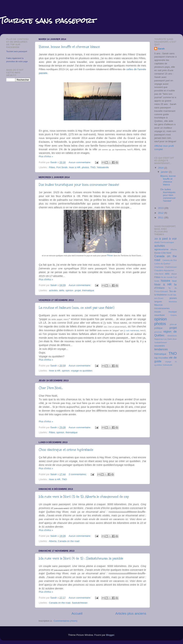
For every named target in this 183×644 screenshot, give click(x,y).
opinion (69, 290)
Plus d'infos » (46, 156)
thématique (88, 290)
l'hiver (110, 255)
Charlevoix (159, 267)
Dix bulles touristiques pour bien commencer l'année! (79, 185)
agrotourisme (161, 249)
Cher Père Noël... (51, 388)
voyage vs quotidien (82, 371)
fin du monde (167, 277)
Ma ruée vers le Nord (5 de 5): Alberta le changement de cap (84, 497)
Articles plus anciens (131, 613)
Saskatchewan (80, 603)
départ (174, 274)
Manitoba (173, 302)
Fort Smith (62, 167)
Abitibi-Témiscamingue (164, 242)
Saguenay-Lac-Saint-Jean (166, 339)
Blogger (110, 635)
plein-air (173, 324)
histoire (165, 281)
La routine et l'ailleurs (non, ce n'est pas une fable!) (77, 308)
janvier (165, 172)
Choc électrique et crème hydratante (66, 450)
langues (158, 302)
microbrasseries (162, 308)
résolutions (172, 336)
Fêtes (52, 167)
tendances (161, 349)
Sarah (161, 49)
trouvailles (163, 358)
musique (173, 312)
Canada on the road (69, 541)
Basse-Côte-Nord (163, 253)
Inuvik (170, 295)
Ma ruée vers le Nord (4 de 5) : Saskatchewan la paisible (81, 558)
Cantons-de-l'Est (170, 260)
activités (53, 290)
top (156, 358)
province (158, 332)
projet (78, 290)
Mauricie (158, 305)
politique (158, 328)
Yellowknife (103, 167)
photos (85, 167)
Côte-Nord (159, 274)
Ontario (174, 315)
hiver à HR (75, 167)
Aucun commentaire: (80, 162)
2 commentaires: (78, 474)
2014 (161, 168)
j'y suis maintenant (131, 331)
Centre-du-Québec (162, 264)
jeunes (173, 298)
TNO (93, 167)
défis (62, 290)
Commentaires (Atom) (65, 621)
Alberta (53, 541)
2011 (161, 218)
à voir (173, 239)
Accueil (77, 613)
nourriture (159, 315)
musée (158, 312)
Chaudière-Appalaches (164, 270)
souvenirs (159, 346)
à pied (163, 239)
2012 (161, 213)
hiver (174, 281)
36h (156, 239)
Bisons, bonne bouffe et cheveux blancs (69, 47)
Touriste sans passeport (17, 51)
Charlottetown (171, 267)
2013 (161, 208)
